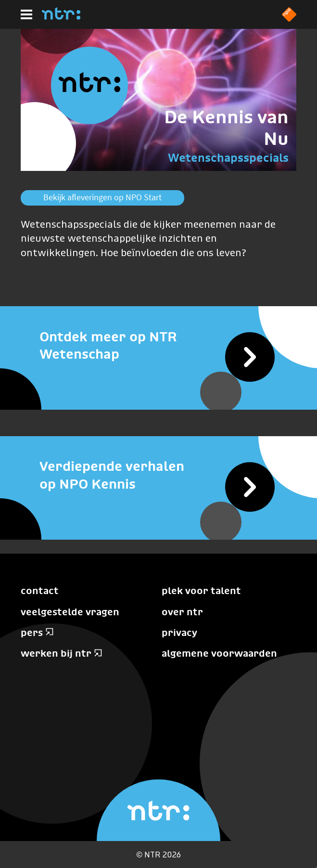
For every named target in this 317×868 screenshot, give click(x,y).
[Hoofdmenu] (26, 14)
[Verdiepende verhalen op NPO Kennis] (158, 475)
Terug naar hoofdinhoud (316, 867)
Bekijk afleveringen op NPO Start (102, 197)
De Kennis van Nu (226, 128)
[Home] (61, 17)
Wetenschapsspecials (228, 158)
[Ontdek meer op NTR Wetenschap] (158, 345)
